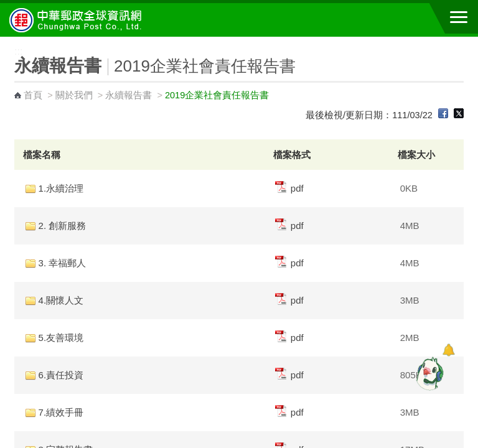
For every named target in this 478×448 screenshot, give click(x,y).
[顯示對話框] (448, 350)
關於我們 (74, 95)
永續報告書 (129, 95)
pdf (289, 188)
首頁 (33, 95)
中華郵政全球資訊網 (78, 20)
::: (4, 42)
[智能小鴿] (428, 373)
